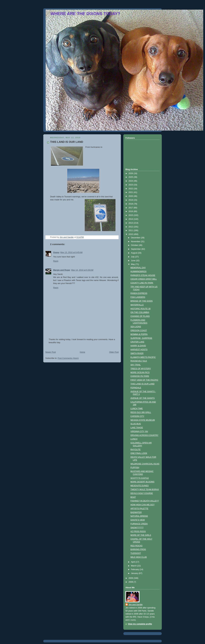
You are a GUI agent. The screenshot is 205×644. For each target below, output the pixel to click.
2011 (131, 230)
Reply (56, 261)
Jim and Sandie (136, 605)
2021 (131, 192)
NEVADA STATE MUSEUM (143, 420)
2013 (131, 223)
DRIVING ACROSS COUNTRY (144, 435)
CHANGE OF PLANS (140, 316)
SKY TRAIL (136, 365)
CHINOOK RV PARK (140, 376)
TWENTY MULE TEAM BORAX (145, 489)
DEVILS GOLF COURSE (142, 493)
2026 (131, 173)
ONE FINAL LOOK (139, 453)
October (135, 245)
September (136, 249)
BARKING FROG (138, 549)
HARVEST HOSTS (139, 350)
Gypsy (56, 252)
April (133, 562)
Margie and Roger (62, 270)
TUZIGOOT (136, 553)
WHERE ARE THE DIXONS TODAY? (85, 14)
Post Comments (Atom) (68, 358)
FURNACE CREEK (139, 524)
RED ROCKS (137, 546)
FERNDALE (136, 388)
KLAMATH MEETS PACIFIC (143, 357)
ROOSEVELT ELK (139, 361)
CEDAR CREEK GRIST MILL (144, 279)
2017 (131, 208)
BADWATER (136, 512)
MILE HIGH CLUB (139, 557)
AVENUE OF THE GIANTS (143, 398)
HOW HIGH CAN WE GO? (143, 505)
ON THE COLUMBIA (140, 312)
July (133, 257)
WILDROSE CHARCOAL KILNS (145, 464)
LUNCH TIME (137, 409)
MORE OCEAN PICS (140, 372)
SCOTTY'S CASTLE (140, 478)
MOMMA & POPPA (139, 334)
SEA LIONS (136, 327)
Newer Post (51, 352)
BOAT (133, 497)
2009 (131, 578)
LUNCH (134, 439)
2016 (131, 211)
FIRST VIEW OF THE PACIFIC (144, 380)
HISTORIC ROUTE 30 (141, 309)
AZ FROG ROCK (138, 531)
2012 (131, 227)
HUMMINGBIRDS (139, 272)
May (133, 264)
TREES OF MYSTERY (141, 369)
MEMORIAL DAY (138, 268)
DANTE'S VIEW (138, 520)
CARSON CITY (137, 416)
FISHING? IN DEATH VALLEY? (145, 501)
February (135, 569)
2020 (131, 196)
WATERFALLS (137, 305)
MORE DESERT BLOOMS (142, 482)
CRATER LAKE (137, 342)
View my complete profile (140, 624)
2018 (131, 204)
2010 (131, 234)
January (135, 573)
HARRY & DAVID (138, 346)
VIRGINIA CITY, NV (139, 431)
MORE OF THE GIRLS (141, 535)
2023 (131, 185)
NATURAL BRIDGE (139, 516)
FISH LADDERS (138, 297)
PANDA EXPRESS (139, 293)
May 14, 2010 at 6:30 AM (82, 270)
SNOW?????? (137, 528)
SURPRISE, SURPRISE (141, 338)
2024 (131, 181)
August (134, 253)
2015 (131, 215)
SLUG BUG (136, 424)
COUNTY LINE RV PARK (142, 283)
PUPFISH (135, 468)
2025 (131, 177)
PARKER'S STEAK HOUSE (143, 275)
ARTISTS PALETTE (139, 509)
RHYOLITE (136, 450)
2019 (131, 200)
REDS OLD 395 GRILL (141, 412)
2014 (131, 219)
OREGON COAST (139, 330)
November (136, 242)
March (134, 566)
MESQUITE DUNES (140, 486)
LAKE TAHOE (137, 428)
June (133, 261)
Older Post (114, 352)
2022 (131, 189)
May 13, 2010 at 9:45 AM (71, 252)
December (136, 238)
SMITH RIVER (137, 353)
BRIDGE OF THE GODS (142, 301)
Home (82, 352)
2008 (131, 582)
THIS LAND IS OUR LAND (143, 384)
